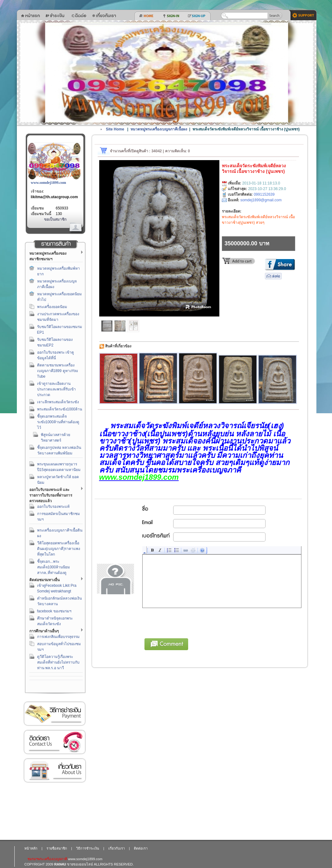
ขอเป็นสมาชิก (55, 219)
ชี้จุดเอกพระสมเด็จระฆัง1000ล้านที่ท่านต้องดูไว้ (58, 422)
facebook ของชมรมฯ (54, 611)
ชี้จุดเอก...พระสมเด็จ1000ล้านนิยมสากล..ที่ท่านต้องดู (54, 567)
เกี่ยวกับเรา (55, 770)
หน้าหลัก (31, 848)
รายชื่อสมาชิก (57, 848)
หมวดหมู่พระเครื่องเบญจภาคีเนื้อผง (159, 129)
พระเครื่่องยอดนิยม (52, 307)
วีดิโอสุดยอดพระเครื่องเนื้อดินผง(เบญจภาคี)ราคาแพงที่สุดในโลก (59, 549)
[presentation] (190, 622)
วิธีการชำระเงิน (55, 714)
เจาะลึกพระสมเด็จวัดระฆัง (58, 402)
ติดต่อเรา (55, 742)
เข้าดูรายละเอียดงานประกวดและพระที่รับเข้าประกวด (56, 389)
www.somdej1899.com (49, 183)
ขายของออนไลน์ (80, 864)
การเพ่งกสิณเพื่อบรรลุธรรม (58, 637)
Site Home (115, 129)
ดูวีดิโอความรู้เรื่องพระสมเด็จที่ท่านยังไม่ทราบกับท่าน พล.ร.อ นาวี (58, 662)
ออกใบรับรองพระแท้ (53, 507)
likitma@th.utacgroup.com (54, 197)
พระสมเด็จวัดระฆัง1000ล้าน (60, 409)
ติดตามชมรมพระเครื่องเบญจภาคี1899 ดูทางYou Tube (58, 371)
